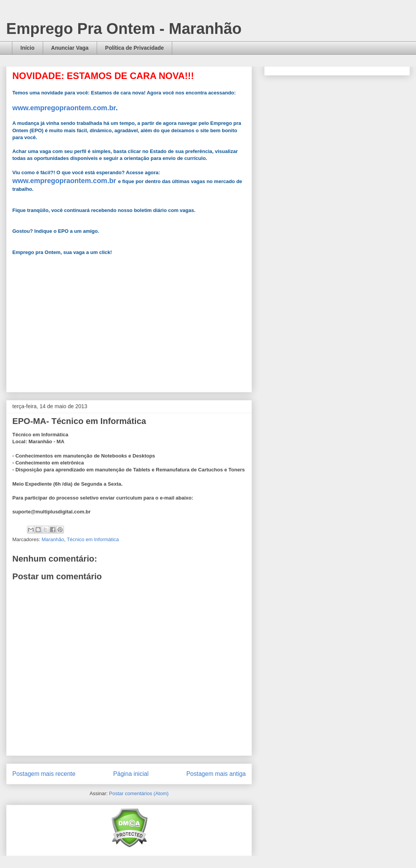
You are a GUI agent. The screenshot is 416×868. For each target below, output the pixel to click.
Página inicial (131, 774)
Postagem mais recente (44, 774)
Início (28, 48)
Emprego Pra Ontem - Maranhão (124, 29)
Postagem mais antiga (216, 774)
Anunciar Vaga (70, 48)
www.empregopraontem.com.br (64, 108)
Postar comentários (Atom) (139, 793)
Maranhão (53, 539)
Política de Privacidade (135, 48)
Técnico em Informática (93, 539)
